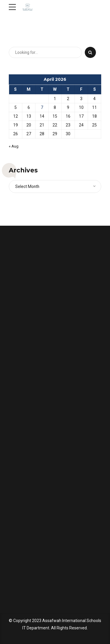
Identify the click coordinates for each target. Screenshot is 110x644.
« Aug (14, 146)
